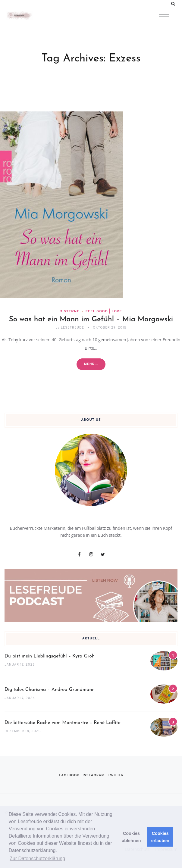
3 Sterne (70, 311)
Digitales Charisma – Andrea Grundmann (50, 690)
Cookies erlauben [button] (160, 837)
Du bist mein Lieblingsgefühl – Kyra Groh (50, 656)
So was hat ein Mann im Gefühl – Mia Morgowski (91, 320)
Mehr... (91, 364)
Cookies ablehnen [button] (131, 837)
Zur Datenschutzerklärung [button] (37, 859)
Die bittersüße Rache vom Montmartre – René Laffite (63, 723)
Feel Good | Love (104, 311)
